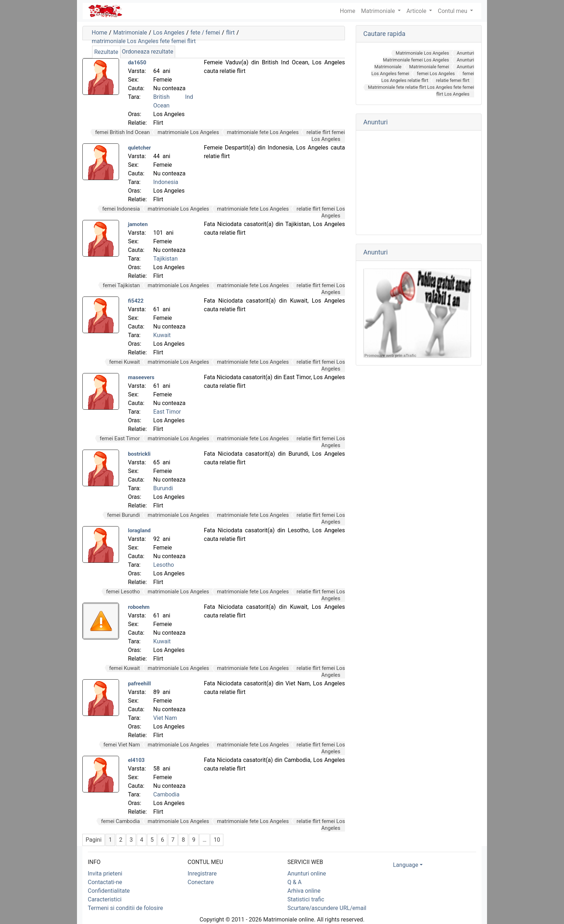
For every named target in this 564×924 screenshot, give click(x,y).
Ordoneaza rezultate (148, 52)
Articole (417, 11)
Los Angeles (169, 33)
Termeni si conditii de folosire (125, 908)
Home (99, 33)
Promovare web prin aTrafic (390, 355)
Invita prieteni (105, 874)
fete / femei (205, 33)
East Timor (167, 412)
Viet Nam (165, 718)
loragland (139, 530)
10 (217, 840)
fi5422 (136, 301)
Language (406, 865)
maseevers (141, 377)
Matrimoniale (379, 11)
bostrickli (139, 454)
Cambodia (166, 794)
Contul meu (453, 11)
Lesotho (164, 565)
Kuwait (162, 335)
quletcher (140, 148)
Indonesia (166, 182)
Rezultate (106, 52)
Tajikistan (165, 259)
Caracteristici (105, 899)
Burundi (163, 488)
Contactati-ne (105, 882)
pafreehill (140, 684)
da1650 (137, 63)
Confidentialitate (109, 891)
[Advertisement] (419, 183)
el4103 (137, 760)
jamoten (138, 224)
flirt (230, 33)
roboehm (139, 607)
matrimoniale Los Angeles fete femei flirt (144, 41)
